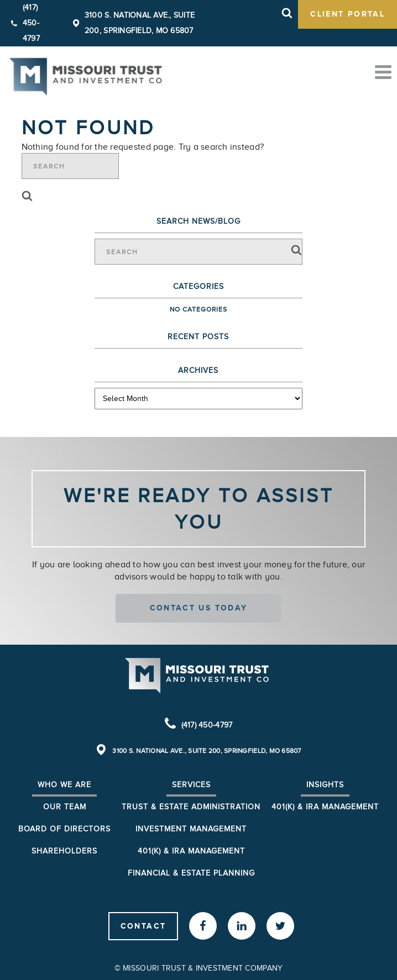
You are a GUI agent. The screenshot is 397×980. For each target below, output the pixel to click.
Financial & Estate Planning (191, 873)
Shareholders (64, 851)
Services (191, 785)
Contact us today (199, 608)
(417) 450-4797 (31, 23)
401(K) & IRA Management (325, 807)
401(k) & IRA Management (191, 851)
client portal (348, 14)
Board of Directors (64, 829)
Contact (143, 926)
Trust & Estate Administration (191, 807)
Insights (325, 785)
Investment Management (191, 829)
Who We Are (64, 785)
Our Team (65, 807)
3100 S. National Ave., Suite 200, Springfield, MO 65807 (207, 751)
